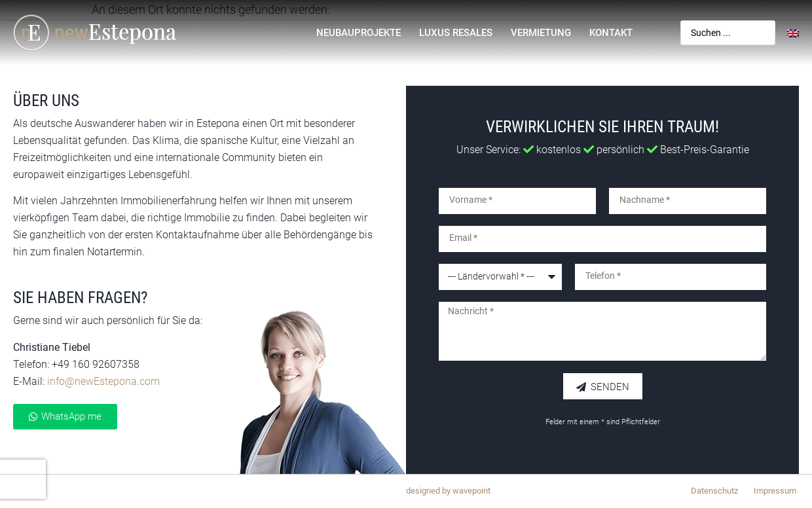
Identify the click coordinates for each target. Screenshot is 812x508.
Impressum (775, 491)
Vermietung (541, 33)
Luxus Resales (456, 33)
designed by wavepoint (448, 491)
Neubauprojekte (359, 33)
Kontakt (611, 33)
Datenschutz (714, 491)
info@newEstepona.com (103, 381)
